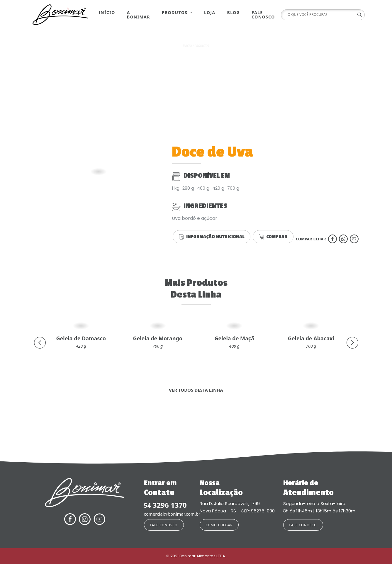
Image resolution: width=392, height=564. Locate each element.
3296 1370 (165, 505)
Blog (234, 12)
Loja (210, 12)
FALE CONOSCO (164, 525)
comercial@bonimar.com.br (168, 514)
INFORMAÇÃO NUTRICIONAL (212, 237)
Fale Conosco (263, 15)
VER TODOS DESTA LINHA (196, 390)
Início (107, 12)
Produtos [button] (175, 12)
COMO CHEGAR (219, 525)
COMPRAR (273, 237)
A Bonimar (139, 15)
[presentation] (40, 343)
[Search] (321, 15)
